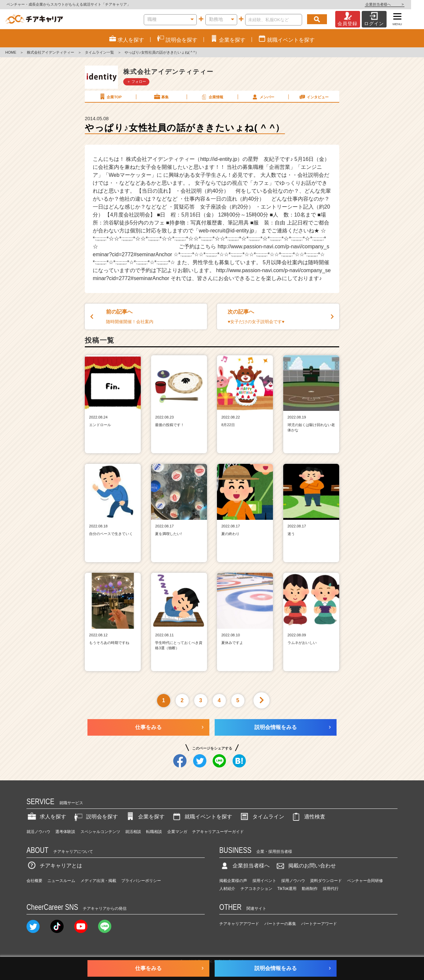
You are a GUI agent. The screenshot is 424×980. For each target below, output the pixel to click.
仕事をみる (148, 727)
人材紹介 (227, 889)
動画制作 (310, 889)
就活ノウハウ (38, 832)
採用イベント (264, 881)
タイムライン (262, 817)
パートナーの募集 (280, 924)
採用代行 (331, 889)
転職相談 (154, 832)
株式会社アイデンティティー (51, 52)
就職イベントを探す (202, 817)
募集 (161, 97)
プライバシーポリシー (141, 881)
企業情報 (212, 97)
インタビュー (314, 97)
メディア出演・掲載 (98, 881)
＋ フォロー (136, 81)
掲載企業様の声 (233, 881)
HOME (11, 52)
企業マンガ (177, 832)
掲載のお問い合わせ (305, 866)
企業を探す (145, 817)
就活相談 (133, 832)
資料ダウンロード (326, 881)
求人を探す (46, 817)
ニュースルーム (61, 881)
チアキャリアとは (54, 866)
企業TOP (110, 97)
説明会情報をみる (276, 727)
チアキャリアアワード (239, 924)
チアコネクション (256, 889)
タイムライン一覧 (99, 52)
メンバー (263, 97)
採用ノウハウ (293, 881)
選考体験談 (65, 832)
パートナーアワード (319, 924)
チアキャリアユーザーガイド (218, 832)
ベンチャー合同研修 (365, 881)
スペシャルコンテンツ (100, 832)
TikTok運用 (287, 889)
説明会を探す (95, 817)
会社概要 (34, 881)
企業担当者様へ (397, 4)
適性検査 (308, 817)
